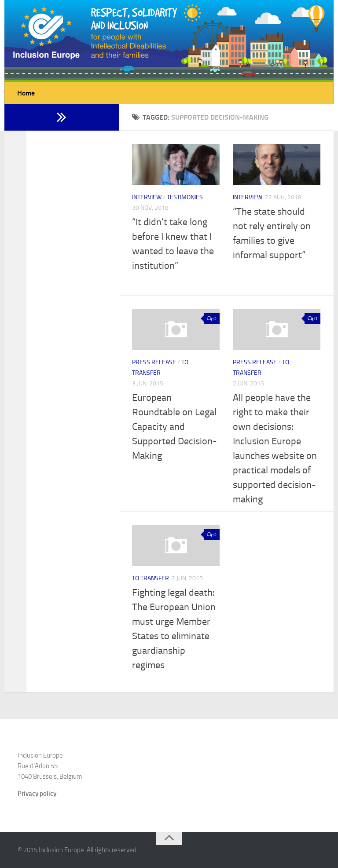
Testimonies (185, 197)
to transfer (151, 578)
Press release (154, 362)
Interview (147, 197)
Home (26, 93)
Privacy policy (37, 794)
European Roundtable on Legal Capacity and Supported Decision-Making (175, 427)
